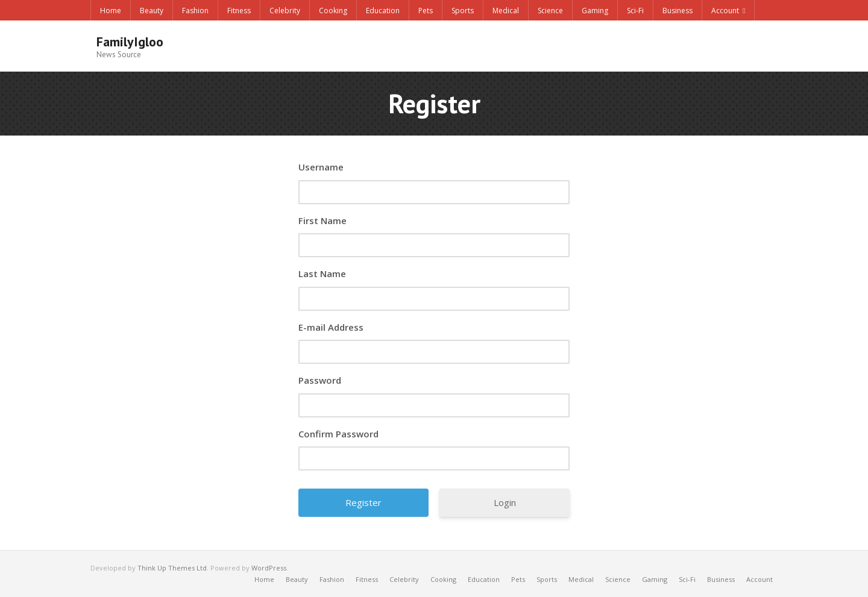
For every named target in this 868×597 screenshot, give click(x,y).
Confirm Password (338, 434)
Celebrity (285, 11)
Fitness (239, 11)
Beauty (152, 11)
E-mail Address (331, 327)
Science (550, 11)
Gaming (595, 11)
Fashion (195, 11)
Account (725, 11)
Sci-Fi (635, 11)
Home (111, 11)
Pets (426, 11)
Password (320, 380)
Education (383, 11)
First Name (322, 220)
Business (678, 11)
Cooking (333, 11)
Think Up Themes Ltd (172, 568)
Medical (506, 11)
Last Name (322, 273)
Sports (463, 11)
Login (505, 502)
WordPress (269, 568)
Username (321, 167)
